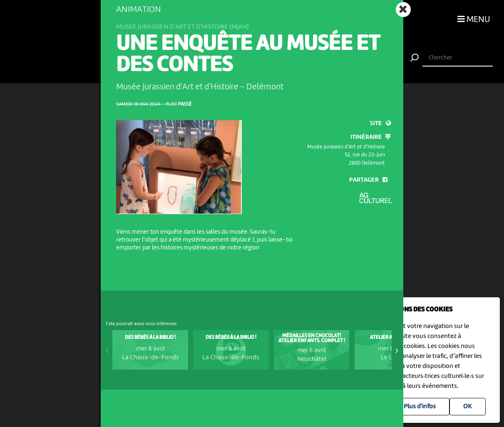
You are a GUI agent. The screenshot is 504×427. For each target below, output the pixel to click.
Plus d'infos (420, 407)
